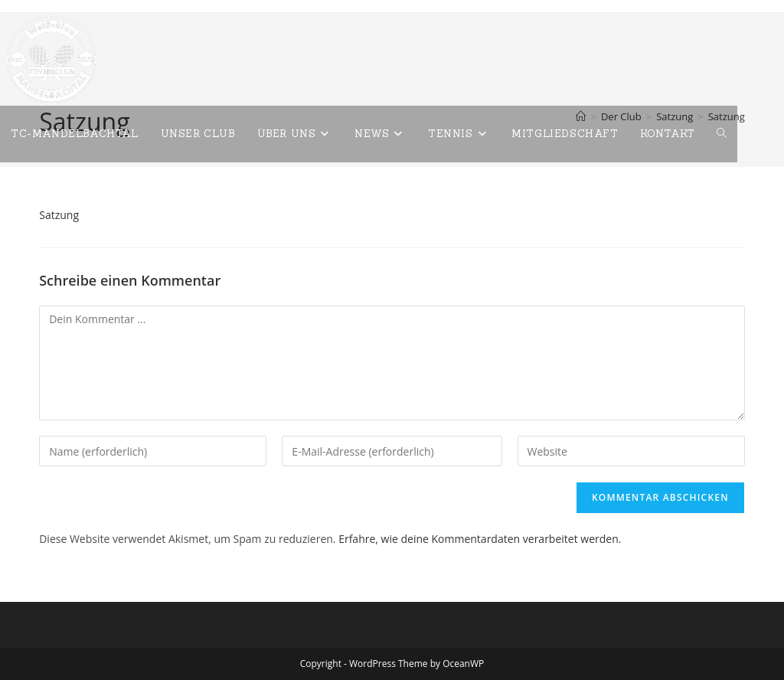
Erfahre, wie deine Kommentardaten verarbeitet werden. (480, 539)
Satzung (59, 215)
